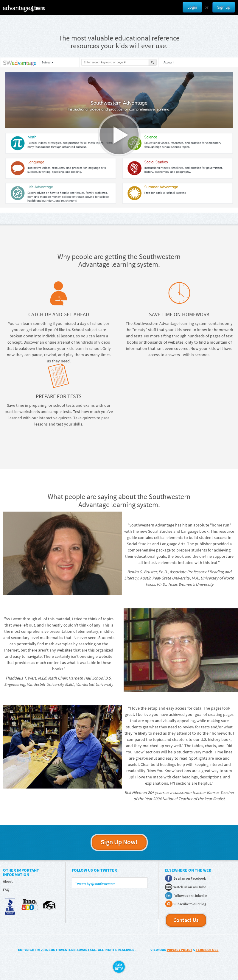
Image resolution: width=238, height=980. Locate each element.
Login (192, 7)
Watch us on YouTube (190, 887)
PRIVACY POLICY (179, 950)
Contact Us (186, 920)
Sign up (224, 7)
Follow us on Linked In (190, 896)
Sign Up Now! (119, 842)
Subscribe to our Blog (190, 904)
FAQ (6, 890)
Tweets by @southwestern (95, 884)
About (8, 881)
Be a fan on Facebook (190, 878)
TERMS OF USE (207, 950)
